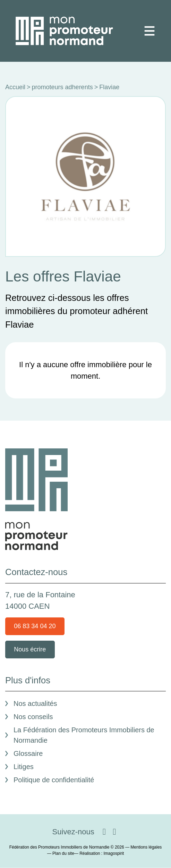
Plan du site (63, 853)
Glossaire (28, 753)
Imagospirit (114, 853)
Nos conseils (33, 717)
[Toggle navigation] (150, 31)
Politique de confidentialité (54, 780)
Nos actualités (35, 703)
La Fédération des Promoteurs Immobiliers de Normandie (84, 735)
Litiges (24, 767)
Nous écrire (30, 649)
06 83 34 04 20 (35, 626)
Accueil (15, 87)
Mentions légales (146, 847)
